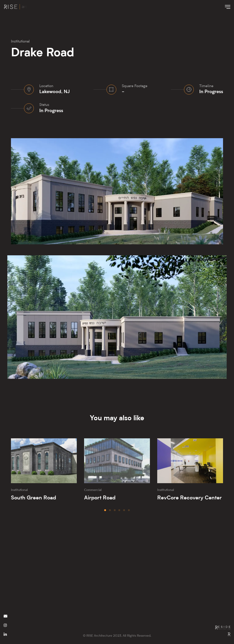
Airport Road (100, 498)
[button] (105, 510)
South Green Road (34, 498)
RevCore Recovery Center (189, 498)
